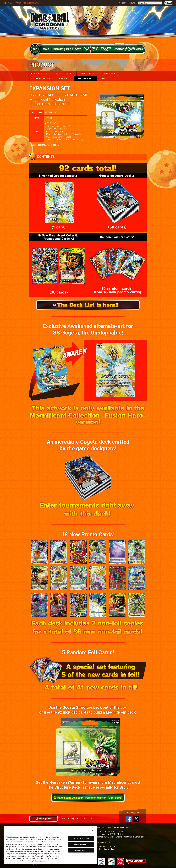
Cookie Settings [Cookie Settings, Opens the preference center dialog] (81, 850)
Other (103, 79)
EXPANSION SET (85, 79)
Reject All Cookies (81, 844)
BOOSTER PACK (39, 73)
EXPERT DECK (109, 73)
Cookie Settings (68, 819)
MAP (169, 3)
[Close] (92, 831)
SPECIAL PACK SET (42, 79)
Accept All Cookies (81, 838)
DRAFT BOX (64, 79)
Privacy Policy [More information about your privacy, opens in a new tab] (41, 861)
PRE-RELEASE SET (64, 73)
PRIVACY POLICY (84, 819)
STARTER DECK (87, 73)
